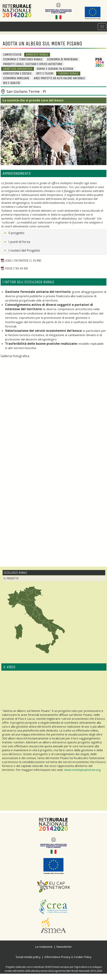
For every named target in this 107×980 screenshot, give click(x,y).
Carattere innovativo (18, 69)
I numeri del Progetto (24, 250)
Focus (14, 268)
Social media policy (28, 957)
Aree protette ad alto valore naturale (59, 78)
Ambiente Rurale (37, 55)
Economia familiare (16, 78)
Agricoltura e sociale (17, 73)
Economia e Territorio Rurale (23, 59)
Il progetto (16, 233)
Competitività (12, 55)
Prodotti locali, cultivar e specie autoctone (33, 64)
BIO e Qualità (11, 83)
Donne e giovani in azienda (55, 69)
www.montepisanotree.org (82, 770)
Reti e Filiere (45, 73)
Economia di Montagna (62, 59)
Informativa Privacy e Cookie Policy (68, 957)
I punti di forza (19, 242)
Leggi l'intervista (21, 261)
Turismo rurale (68, 73)
